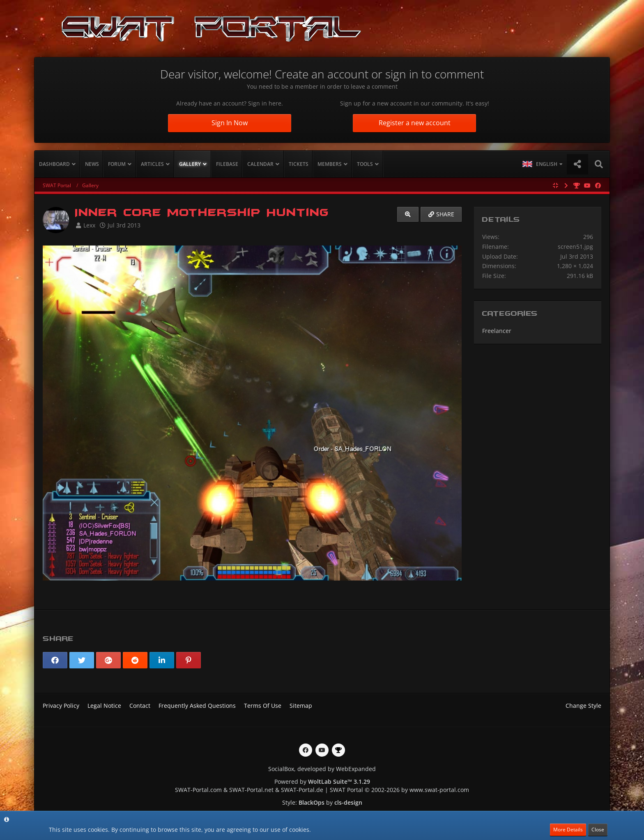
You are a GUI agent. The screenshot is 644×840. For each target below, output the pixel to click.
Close (598, 830)
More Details (568, 830)
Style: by (322, 802)
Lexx (89, 225)
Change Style (583, 706)
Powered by (322, 781)
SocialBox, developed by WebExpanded (322, 769)
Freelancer (497, 331)
